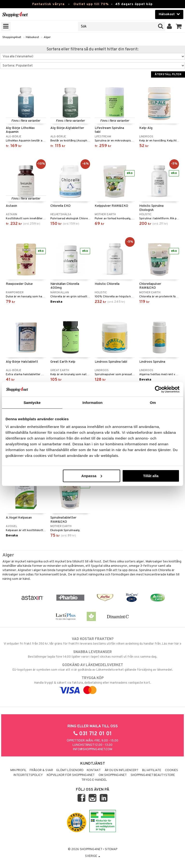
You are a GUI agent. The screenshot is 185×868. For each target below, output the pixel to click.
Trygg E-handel (94, 780)
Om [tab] (153, 403)
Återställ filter (168, 74)
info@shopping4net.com (93, 749)
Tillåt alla (151, 476)
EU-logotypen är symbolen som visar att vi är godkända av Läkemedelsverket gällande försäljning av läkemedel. (92, 667)
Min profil (18, 770)
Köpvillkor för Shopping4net (71, 775)
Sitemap (111, 849)
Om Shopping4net (113, 775)
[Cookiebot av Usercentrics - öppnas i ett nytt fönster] (158, 389)
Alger (47, 37)
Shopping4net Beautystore (153, 775)
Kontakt (94, 770)
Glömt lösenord (70, 770)
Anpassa (92, 476)
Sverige (93, 856)
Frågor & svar (41, 770)
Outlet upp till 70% (91, 4)
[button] (179, 27)
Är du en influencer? (121, 770)
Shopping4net (12, 37)
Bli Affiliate (152, 770)
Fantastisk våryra (48, 4)
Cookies (172, 770)
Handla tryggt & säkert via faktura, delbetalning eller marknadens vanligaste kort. (92, 684)
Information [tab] (92, 403)
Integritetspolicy (28, 775)
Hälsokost (32, 37)
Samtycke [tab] (32, 403)
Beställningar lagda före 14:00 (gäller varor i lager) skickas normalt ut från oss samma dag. (92, 654)
